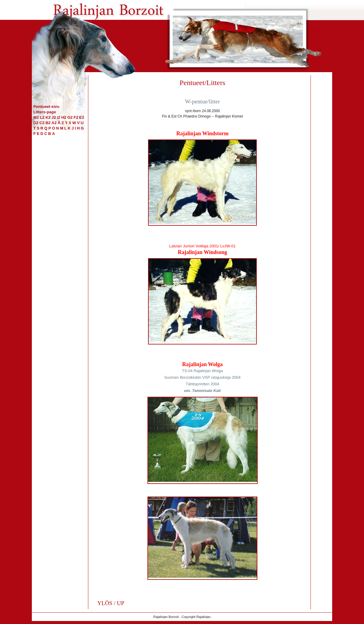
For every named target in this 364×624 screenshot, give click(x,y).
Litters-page (45, 112)
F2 (76, 117)
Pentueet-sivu (46, 107)
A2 (54, 123)
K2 (48, 117)
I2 (59, 117)
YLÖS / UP (111, 603)
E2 (82, 117)
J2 (54, 117)
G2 (70, 117)
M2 (36, 117)
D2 (36, 123)
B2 (48, 123)
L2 (42, 117)
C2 (42, 123)
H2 (64, 117)
